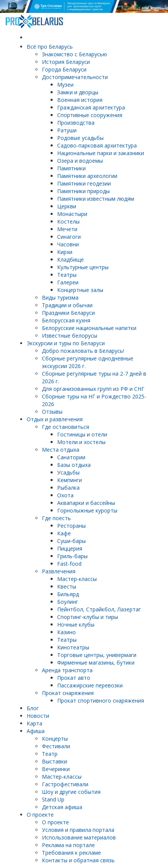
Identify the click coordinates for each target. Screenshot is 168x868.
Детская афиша (62, 807)
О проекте (40, 815)
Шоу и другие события (71, 792)
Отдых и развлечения (55, 419)
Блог (33, 708)
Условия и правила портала (78, 830)
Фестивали (56, 746)
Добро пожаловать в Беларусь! (83, 351)
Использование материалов (79, 837)
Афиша (36, 731)
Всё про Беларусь (50, 47)
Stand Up (53, 799)
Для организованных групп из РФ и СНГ (93, 389)
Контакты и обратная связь (78, 860)
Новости (38, 716)
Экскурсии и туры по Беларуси (66, 343)
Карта (34, 723)
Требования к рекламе (71, 853)
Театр (50, 754)
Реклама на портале (68, 845)
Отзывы (52, 412)
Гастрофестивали (65, 784)
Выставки (54, 761)
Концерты (55, 739)
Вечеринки (56, 769)
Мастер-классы (62, 777)
